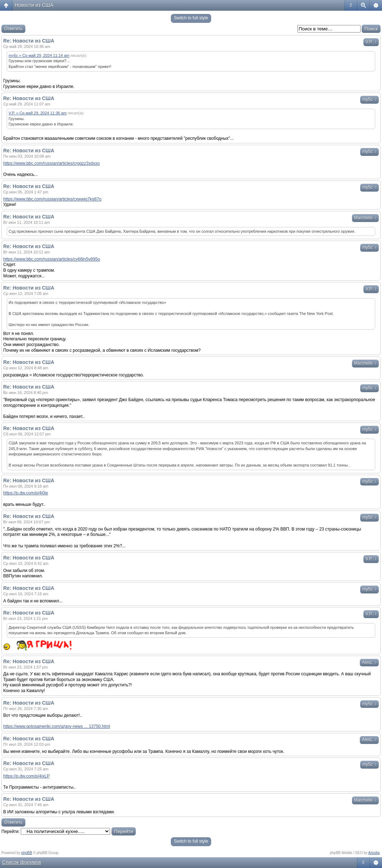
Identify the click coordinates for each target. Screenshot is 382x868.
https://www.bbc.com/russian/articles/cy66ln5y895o (52, 259)
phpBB (27, 853)
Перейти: (11, 832)
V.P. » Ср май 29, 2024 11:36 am (38, 113)
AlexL (369, 662)
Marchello (365, 218)
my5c (369, 99)
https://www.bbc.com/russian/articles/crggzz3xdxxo (51, 163)
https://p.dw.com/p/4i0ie (26, 493)
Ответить (13, 29)
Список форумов (22, 862)
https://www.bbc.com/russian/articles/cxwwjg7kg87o (52, 199)
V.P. (371, 42)
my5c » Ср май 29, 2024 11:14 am (39, 55)
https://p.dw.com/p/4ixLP (26, 776)
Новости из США (34, 5)
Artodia (374, 853)
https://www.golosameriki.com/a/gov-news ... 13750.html (57, 726)
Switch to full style (191, 18)
